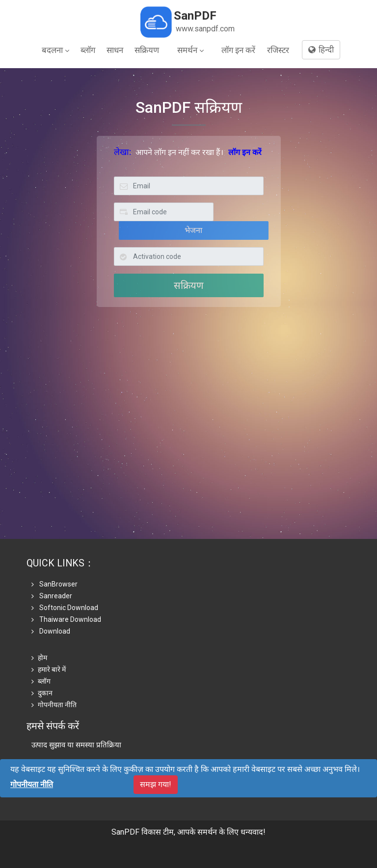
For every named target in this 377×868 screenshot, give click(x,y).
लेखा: (122, 152)
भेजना (193, 230)
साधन (115, 50)
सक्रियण (147, 50)
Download (51, 631)
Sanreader (52, 596)
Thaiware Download (66, 619)
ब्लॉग (88, 50)
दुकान (42, 693)
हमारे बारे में (49, 669)
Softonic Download (65, 608)
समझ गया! (156, 784)
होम (39, 658)
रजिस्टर (278, 50)
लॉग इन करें (238, 50)
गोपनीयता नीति (54, 705)
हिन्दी (321, 50)
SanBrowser (54, 584)
